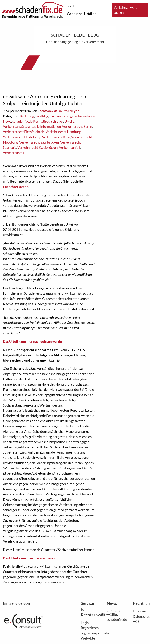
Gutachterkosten (16, 187)
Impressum (140, 611)
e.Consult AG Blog (114, 613)
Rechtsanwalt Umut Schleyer (58, 111)
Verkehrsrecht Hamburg (63, 132)
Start (70, 6)
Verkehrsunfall (70, 148)
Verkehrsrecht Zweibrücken (37, 148)
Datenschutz (140, 616)
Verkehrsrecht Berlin (77, 126)
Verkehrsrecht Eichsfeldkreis (24, 132)
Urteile (69, 121)
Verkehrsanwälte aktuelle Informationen (32, 126)
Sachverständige (62, 116)
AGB (136, 621)
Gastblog (42, 116)
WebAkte (88, 638)
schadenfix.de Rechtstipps (31, 121)
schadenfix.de (114, 619)
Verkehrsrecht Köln (56, 137)
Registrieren (88, 628)
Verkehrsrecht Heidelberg (22, 137)
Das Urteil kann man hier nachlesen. (29, 558)
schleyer (57, 121)
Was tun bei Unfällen (81, 14)
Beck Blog (27, 116)
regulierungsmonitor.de (88, 633)
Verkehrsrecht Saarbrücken (39, 142)
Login (85, 623)
